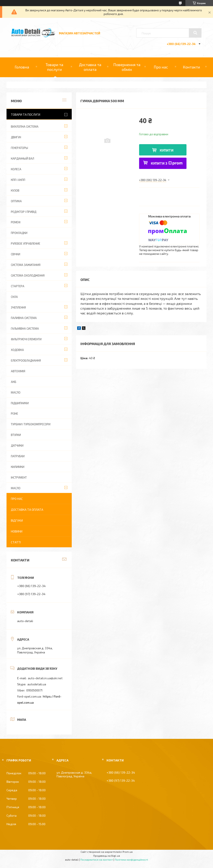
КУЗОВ (15, 190)
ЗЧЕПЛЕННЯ (18, 307)
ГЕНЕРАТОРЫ (19, 148)
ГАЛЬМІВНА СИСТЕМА (25, 329)
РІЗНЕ (14, 414)
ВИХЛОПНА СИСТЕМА (25, 127)
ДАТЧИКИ (17, 446)
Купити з (167, 163)
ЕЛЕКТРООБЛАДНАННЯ (26, 361)
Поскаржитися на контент (97, 860)
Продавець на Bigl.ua (107, 856)
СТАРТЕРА (18, 286)
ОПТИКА (16, 201)
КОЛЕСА (16, 169)
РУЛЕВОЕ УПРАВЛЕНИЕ (26, 244)
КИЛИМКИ (18, 467)
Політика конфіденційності (131, 860)
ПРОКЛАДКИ (19, 233)
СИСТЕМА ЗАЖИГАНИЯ (26, 265)
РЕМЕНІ (16, 222)
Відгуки (17, 520)
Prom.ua (128, 852)
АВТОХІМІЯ (18, 371)
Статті (16, 542)
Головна (22, 67)
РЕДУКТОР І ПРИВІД (24, 212)
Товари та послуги (54, 67)
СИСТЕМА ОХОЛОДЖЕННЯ (28, 275)
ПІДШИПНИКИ (20, 403)
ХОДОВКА (17, 350)
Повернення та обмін (127, 67)
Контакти (191, 67)
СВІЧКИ (16, 254)
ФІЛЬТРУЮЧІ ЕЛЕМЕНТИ (26, 339)
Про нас (161, 67)
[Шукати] (195, 33)
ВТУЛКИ (16, 435)
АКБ (14, 382)
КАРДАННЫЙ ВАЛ (22, 159)
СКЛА (14, 297)
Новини (17, 531)
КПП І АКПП (18, 180)
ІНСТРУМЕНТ (19, 477)
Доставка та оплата (90, 67)
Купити (167, 150)
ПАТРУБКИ (18, 456)
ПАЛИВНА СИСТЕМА (24, 318)
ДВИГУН (16, 137)
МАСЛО (16, 392)
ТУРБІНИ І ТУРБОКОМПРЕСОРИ (31, 424)
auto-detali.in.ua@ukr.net (45, 678)
